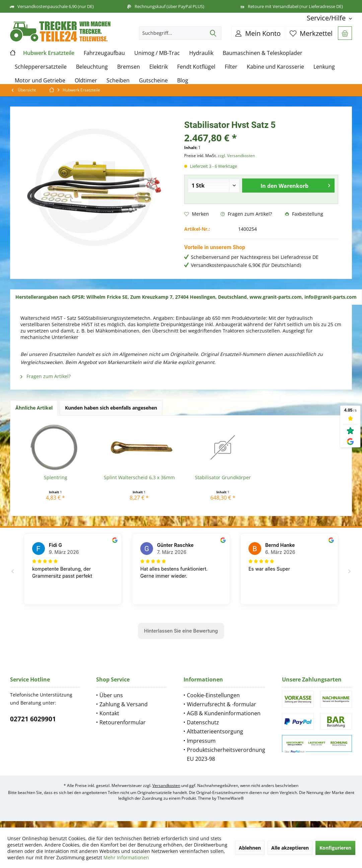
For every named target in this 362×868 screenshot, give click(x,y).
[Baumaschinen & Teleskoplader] (263, 53)
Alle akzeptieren (290, 848)
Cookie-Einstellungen (213, 695)
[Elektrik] (159, 67)
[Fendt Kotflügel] (196, 67)
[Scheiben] (118, 81)
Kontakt (109, 713)
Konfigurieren (335, 848)
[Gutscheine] (153, 81)
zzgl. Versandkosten (236, 156)
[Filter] (231, 67)
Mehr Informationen (126, 857)
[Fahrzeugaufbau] (104, 53)
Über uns (111, 695)
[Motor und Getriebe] (40, 81)
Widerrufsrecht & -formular (222, 704)
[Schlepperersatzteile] (41, 67)
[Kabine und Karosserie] (275, 67)
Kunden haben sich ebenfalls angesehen (111, 408)
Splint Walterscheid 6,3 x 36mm (139, 477)
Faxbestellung (304, 214)
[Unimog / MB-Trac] (157, 53)
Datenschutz (203, 722)
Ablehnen (250, 848)
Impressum (201, 741)
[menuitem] (327, 18)
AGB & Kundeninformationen (224, 713)
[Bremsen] (129, 67)
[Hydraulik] (201, 53)
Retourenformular (123, 722)
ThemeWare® (231, 798)
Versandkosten (166, 785)
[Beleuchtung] (92, 67)
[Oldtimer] (86, 81)
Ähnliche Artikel (34, 408)
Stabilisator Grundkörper (223, 477)
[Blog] (183, 81)
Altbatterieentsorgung (215, 731)
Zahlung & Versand (124, 704)
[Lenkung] (324, 67)
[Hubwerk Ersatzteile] (49, 53)
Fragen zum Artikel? (246, 214)
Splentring (56, 477)
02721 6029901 (33, 719)
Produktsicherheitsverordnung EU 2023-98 (226, 754)
